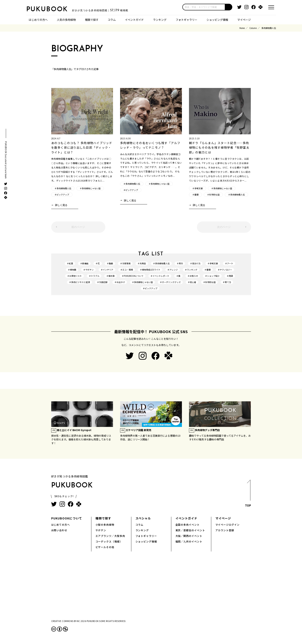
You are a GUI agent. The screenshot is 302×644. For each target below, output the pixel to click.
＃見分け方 (195, 263)
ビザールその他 (105, 547)
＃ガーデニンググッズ (170, 282)
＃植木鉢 (111, 276)
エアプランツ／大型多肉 (110, 536)
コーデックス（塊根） (109, 541)
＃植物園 (72, 270)
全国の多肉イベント (188, 525)
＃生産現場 (125, 263)
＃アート (229, 263)
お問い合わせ (59, 530)
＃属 (178, 276)
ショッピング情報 (217, 20)
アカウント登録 (225, 530)
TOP (248, 494)
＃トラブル (94, 276)
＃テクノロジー (225, 270)
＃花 (98, 263)
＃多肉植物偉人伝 (63, 188)
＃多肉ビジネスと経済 (80, 282)
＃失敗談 (142, 263)
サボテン (101, 530)
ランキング (160, 20)
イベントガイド (134, 20)
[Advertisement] (151, 589)
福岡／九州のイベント (189, 541)
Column (253, 28)
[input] (204, 7)
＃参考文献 (198, 188)
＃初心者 (192, 282)
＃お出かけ (120, 282)
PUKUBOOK (47, 10)
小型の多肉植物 (105, 525)
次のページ (224, 227)
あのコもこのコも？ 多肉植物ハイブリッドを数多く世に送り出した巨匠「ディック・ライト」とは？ (82, 148)
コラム (112, 20)
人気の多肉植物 (66, 20)
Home (242, 28)
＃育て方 (227, 282)
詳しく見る (61, 205)
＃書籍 (195, 195)
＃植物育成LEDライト (150, 270)
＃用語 (230, 276)
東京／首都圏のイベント (190, 530)
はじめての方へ (38, 20)
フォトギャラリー (186, 20)
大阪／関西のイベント (189, 536)
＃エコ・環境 (127, 270)
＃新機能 (84, 263)
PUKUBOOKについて (67, 518)
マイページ (244, 20)
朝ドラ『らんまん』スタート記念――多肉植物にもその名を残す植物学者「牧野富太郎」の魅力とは (219, 148)
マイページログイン (228, 525)
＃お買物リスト (75, 276)
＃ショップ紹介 (212, 276)
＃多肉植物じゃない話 (90, 188)
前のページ (78, 227)
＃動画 (110, 263)
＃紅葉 (70, 263)
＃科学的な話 (213, 195)
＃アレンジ (173, 270)
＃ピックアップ (62, 195)
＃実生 (180, 263)
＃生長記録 (102, 282)
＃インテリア (107, 270)
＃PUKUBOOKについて (133, 276)
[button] (229, 7)
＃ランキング (191, 270)
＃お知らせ (193, 276)
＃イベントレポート (160, 276)
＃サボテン (88, 270)
